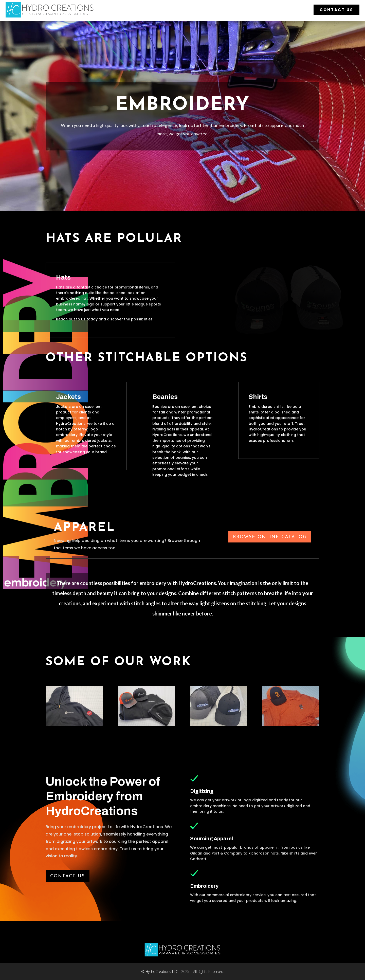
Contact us (68, 876)
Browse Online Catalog (270, 537)
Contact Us (336, 10)
